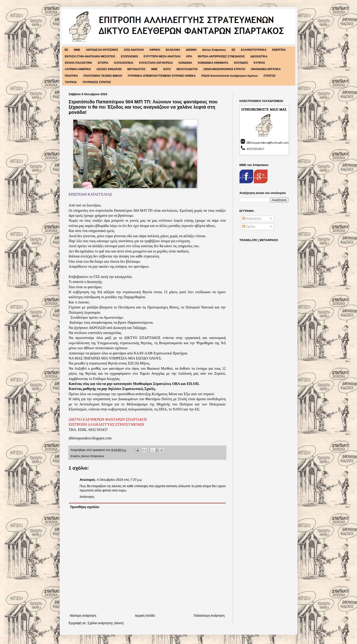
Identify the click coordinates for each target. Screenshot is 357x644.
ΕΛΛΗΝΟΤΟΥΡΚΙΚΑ (254, 50)
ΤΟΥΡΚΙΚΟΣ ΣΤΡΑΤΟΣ (97, 82)
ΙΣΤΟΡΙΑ (103, 63)
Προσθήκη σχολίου (85, 507)
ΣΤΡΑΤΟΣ (269, 76)
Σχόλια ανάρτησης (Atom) (106, 623)
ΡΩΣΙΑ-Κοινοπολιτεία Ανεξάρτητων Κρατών (229, 76)
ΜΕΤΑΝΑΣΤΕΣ (136, 69)
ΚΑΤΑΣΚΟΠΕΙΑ (124, 63)
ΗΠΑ (189, 56)
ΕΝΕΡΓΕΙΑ (279, 50)
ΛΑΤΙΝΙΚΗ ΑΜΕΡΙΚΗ (78, 69)
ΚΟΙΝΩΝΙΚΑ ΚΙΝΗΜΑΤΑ (213, 63)
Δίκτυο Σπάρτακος (214, 50)
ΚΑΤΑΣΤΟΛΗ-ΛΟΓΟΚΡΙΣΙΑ (156, 63)
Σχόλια (249, 227)
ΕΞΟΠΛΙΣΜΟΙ (129, 56)
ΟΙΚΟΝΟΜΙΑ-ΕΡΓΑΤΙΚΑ (266, 69)
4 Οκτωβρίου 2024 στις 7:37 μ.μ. (120, 480)
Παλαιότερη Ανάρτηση (209, 616)
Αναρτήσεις (252, 219)
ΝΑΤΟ (167, 69)
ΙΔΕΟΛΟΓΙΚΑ (259, 56)
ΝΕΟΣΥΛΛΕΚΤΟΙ (187, 69)
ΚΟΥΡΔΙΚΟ (241, 63)
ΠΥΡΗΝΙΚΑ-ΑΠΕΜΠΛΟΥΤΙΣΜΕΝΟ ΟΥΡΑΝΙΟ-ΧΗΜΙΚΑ (162, 76)
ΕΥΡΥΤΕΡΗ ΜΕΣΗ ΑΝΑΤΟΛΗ (162, 56)
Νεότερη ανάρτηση (83, 616)
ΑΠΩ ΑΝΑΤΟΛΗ (134, 50)
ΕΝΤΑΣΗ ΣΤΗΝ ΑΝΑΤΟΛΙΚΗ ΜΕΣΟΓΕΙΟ (90, 56)
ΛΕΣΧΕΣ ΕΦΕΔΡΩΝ (109, 69)
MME (77, 50)
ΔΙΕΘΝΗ (191, 50)
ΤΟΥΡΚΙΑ (71, 82)
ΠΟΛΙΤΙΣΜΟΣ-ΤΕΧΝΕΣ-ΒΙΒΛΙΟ (103, 76)
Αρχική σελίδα (145, 616)
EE (66, 50)
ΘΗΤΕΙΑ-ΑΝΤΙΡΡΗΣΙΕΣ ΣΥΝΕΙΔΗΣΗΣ (221, 56)
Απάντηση (87, 497)
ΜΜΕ (154, 69)
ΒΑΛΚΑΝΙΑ (173, 50)
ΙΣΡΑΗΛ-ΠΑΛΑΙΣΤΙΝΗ (79, 63)
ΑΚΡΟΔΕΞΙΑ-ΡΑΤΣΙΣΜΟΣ (102, 50)
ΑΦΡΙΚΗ (155, 50)
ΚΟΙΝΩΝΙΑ (185, 63)
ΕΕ (233, 50)
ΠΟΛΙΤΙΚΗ (71, 76)
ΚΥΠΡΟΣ (259, 63)
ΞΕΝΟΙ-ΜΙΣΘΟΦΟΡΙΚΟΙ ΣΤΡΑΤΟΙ (224, 69)
